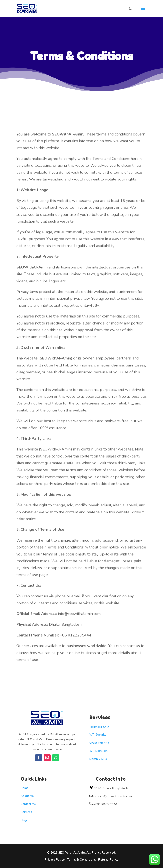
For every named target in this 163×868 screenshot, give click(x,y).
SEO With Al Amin (72, 853)
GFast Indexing (99, 743)
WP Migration (98, 751)
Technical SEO (99, 727)
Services (26, 812)
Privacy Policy (55, 860)
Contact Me (28, 804)
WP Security (98, 735)
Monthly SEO (98, 759)
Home (25, 788)
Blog (24, 820)
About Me (27, 796)
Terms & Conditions (81, 860)
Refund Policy (108, 860)
